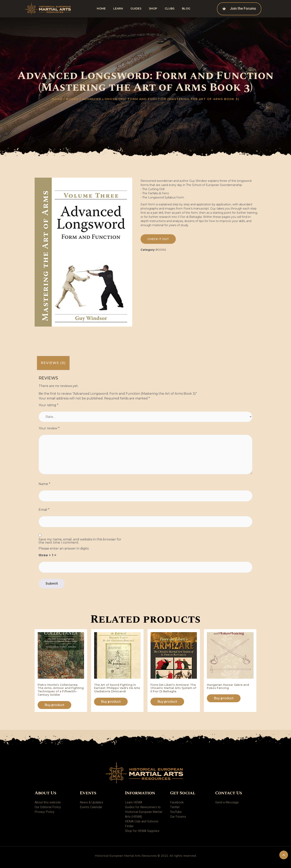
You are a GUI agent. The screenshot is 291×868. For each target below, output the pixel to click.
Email (44, 510)
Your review (49, 428)
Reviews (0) (53, 363)
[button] (158, 239)
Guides (136, 9)
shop (153, 9)
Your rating (48, 405)
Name (44, 484)
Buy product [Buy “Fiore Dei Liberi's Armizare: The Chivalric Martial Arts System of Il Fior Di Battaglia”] (167, 702)
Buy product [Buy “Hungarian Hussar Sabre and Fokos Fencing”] (224, 698)
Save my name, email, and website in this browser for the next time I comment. (80, 541)
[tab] (53, 363)
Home (101, 9)
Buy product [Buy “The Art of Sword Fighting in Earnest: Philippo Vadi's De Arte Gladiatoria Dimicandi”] (111, 702)
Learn (118, 9)
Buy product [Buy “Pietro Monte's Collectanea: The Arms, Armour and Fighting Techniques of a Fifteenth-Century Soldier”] (54, 705)
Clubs (170, 9)
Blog (186, 9)
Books (72, 99)
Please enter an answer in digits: (64, 549)
